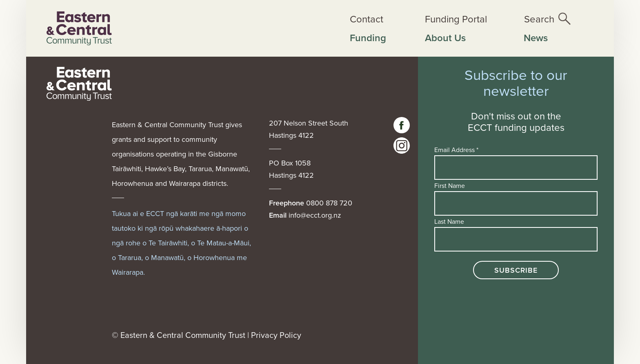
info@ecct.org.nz (315, 215)
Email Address (456, 150)
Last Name (449, 221)
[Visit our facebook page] (402, 125)
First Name (450, 185)
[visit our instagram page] (402, 146)
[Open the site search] (547, 19)
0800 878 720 (329, 203)
